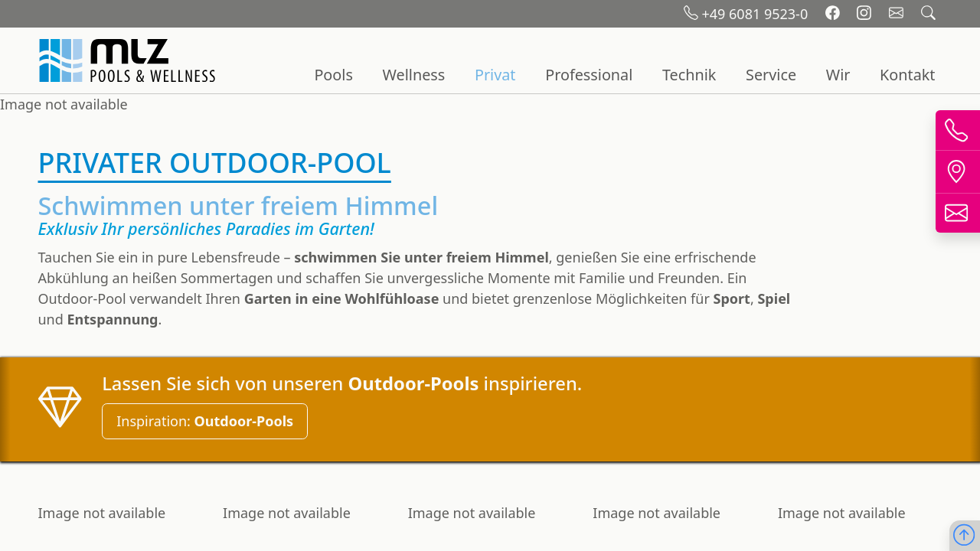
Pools (333, 75)
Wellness (414, 75)
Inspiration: (205, 421)
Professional (589, 75)
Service (771, 75)
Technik (689, 75)
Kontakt (907, 75)
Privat (495, 75)
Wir (838, 75)
